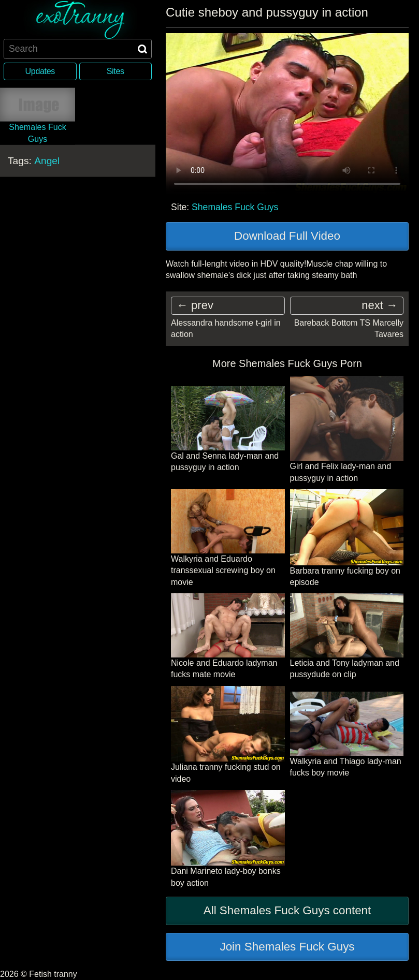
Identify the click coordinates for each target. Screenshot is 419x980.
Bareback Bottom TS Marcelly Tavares (349, 328)
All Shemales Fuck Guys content (287, 910)
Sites (115, 71)
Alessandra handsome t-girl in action (226, 328)
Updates (40, 71)
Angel (47, 161)
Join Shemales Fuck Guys (287, 947)
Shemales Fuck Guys (235, 207)
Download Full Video (287, 236)
